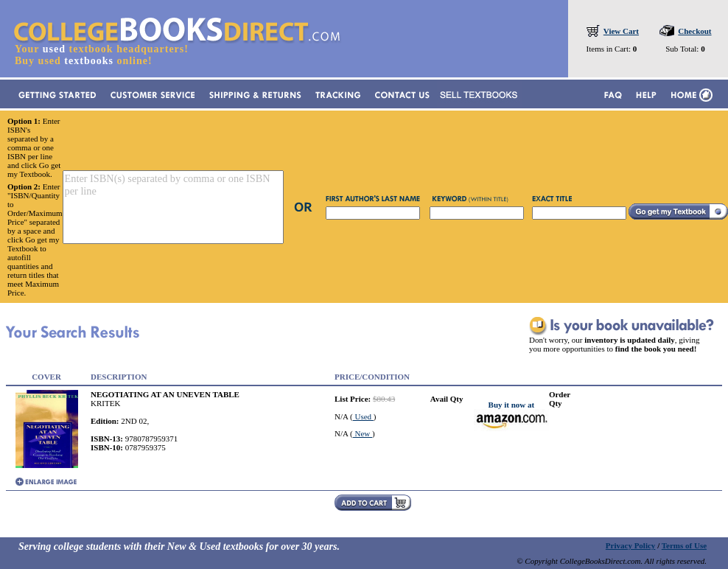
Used (363, 416)
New (363, 433)
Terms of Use (684, 545)
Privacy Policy (631, 545)
